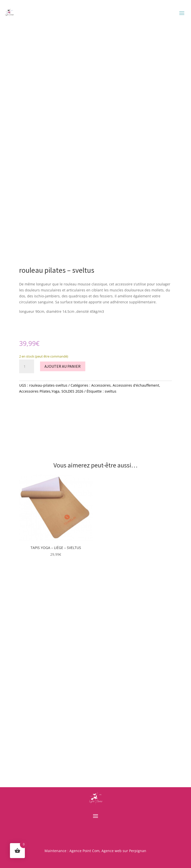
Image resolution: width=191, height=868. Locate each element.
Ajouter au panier (63, 366)
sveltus (111, 391)
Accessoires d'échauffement (136, 385)
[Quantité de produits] (27, 366)
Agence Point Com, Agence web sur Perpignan (108, 851)
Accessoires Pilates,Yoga (39, 391)
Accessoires (101, 385)
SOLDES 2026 (72, 391)
